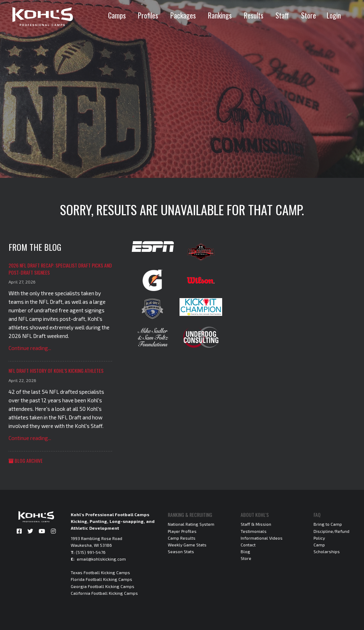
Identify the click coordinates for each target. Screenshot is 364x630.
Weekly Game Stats (187, 545)
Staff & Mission (256, 524)
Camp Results (182, 538)
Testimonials (254, 531)
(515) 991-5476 (91, 552)
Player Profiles (182, 531)
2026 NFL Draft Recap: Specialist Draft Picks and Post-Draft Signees (60, 269)
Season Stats (181, 551)
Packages (183, 15)
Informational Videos (262, 538)
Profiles (148, 15)
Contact (248, 545)
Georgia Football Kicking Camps (103, 586)
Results (254, 15)
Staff (282, 15)
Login (334, 15)
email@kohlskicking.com (101, 559)
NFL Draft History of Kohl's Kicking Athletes (56, 370)
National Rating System (191, 524)
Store (309, 15)
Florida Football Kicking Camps (101, 579)
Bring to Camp (328, 524)
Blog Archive (26, 460)
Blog (245, 551)
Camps (117, 15)
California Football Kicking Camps (104, 593)
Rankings (220, 15)
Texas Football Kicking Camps (100, 572)
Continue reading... (30, 348)
